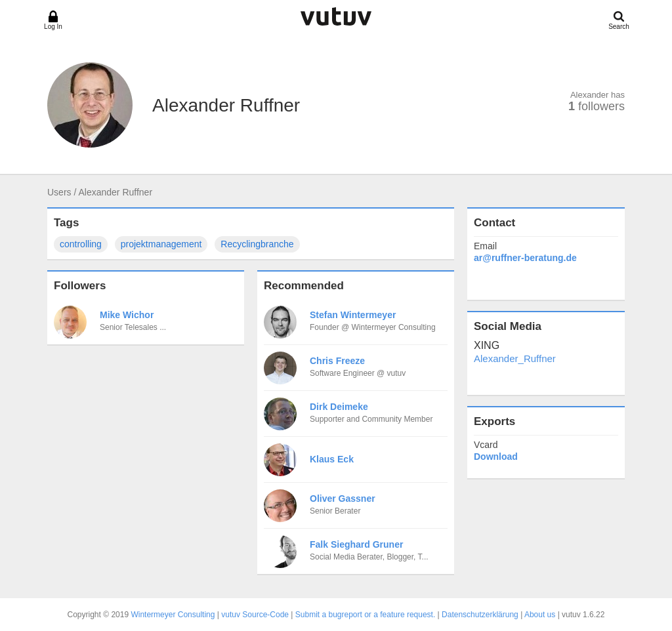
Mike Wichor (127, 315)
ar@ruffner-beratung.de (525, 258)
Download (496, 457)
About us (540, 615)
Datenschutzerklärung (480, 615)
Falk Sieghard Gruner (356, 544)
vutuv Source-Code (255, 615)
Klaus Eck (332, 459)
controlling (81, 244)
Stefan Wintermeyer (353, 315)
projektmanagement (161, 244)
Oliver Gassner (343, 499)
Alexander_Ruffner (515, 358)
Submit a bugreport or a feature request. (365, 615)
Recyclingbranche (257, 244)
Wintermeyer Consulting (173, 615)
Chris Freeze (337, 361)
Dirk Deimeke (339, 407)
